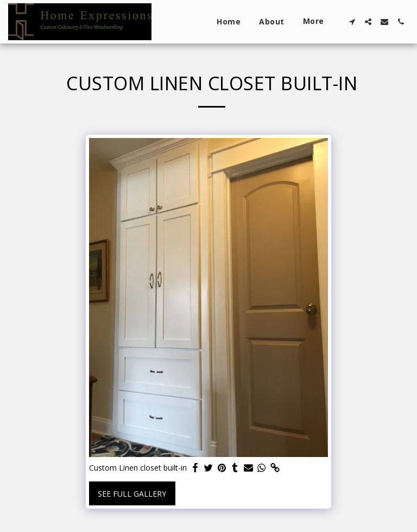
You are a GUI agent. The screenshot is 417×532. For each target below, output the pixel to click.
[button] (352, 22)
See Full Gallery (132, 494)
